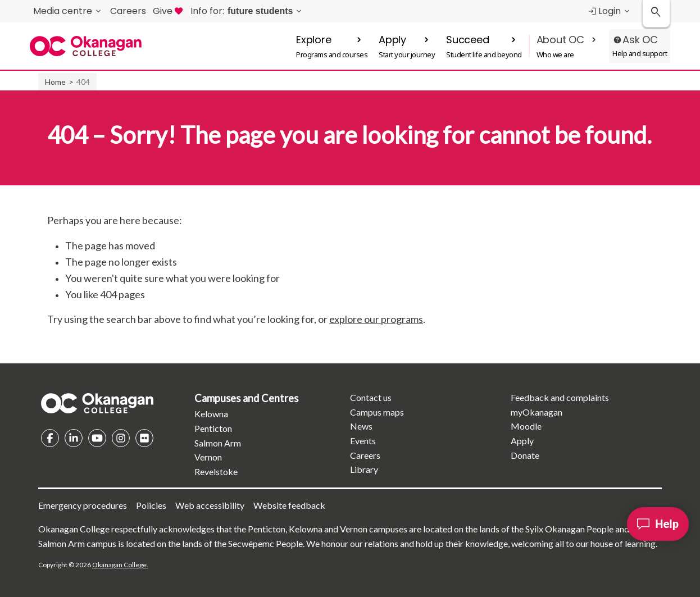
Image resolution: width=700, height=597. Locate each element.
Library (364, 469)
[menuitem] (247, 11)
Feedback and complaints (560, 397)
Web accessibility (210, 505)
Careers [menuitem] (128, 11)
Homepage (97, 403)
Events (363, 441)
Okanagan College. (120, 565)
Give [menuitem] (168, 11)
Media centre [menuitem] (63, 11)
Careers (365, 455)
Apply (392, 40)
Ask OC (640, 40)
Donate (525, 455)
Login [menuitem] (604, 11)
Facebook (50, 438)
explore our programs (376, 319)
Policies (151, 505)
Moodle (526, 426)
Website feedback (289, 505)
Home (55, 82)
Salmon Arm (218, 443)
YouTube (97, 438)
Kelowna (211, 414)
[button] (332, 46)
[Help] (658, 524)
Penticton (213, 428)
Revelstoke (216, 471)
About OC (560, 40)
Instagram (121, 438)
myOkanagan (537, 412)
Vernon (208, 457)
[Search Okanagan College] (656, 14)
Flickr (144, 438)
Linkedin (74, 438)
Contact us (371, 397)
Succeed (468, 40)
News (361, 426)
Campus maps (377, 412)
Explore (314, 40)
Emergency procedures (83, 505)
